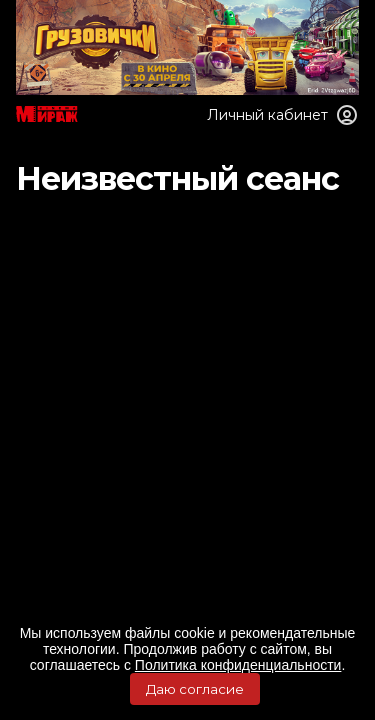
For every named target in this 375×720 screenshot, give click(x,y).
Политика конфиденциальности (238, 665)
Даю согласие (195, 689)
